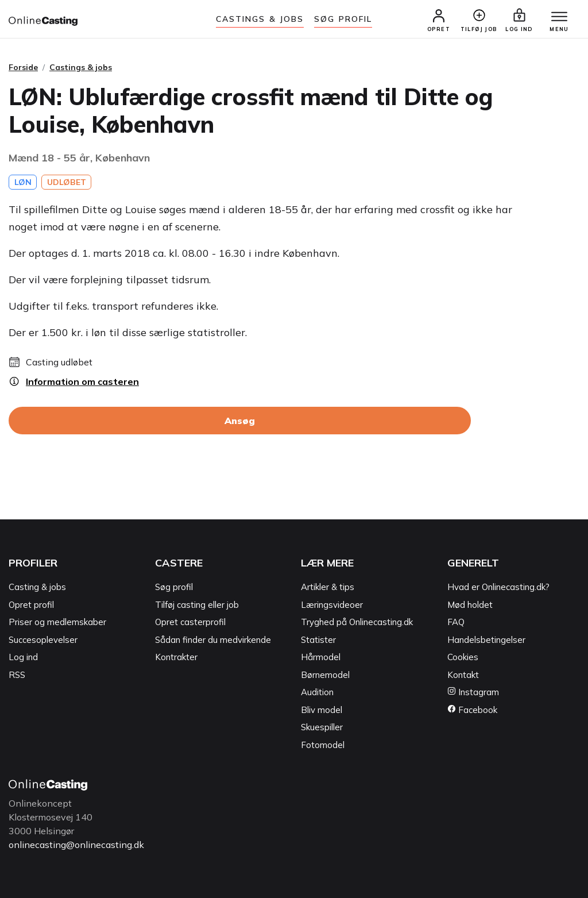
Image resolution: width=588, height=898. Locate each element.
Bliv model (322, 710)
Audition (317, 692)
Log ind (23, 657)
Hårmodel (321, 657)
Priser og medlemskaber (57, 622)
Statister (318, 640)
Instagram (473, 692)
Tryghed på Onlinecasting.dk (357, 622)
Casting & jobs (37, 587)
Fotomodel (323, 745)
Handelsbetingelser (486, 640)
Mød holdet (470, 605)
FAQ (456, 622)
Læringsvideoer (332, 605)
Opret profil (31, 605)
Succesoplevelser (43, 640)
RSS (17, 675)
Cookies (463, 657)
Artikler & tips (328, 587)
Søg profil (174, 587)
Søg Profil (343, 19)
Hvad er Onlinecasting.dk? (498, 587)
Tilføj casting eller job (197, 605)
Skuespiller (322, 727)
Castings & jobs (260, 19)
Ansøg (240, 421)
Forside (23, 67)
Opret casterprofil (190, 622)
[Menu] (559, 17)
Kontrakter (176, 657)
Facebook (472, 710)
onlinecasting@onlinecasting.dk (76, 845)
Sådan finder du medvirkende (213, 640)
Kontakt (463, 675)
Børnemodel (325, 675)
